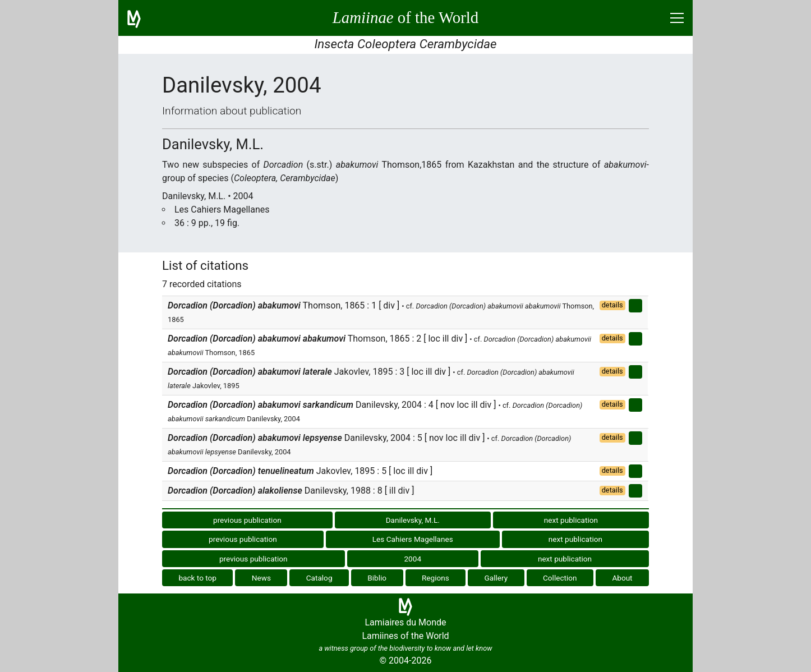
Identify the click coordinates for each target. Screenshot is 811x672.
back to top (197, 578)
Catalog (319, 578)
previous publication (247, 520)
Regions (436, 578)
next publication (571, 520)
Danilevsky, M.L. (413, 520)
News (261, 578)
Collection (560, 578)
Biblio (377, 578)
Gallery (496, 578)
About (622, 578)
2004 (413, 559)
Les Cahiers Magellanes (413, 539)
